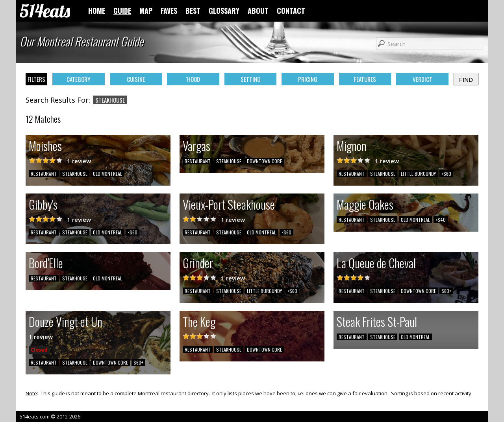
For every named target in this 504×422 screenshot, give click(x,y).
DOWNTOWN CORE (264, 161)
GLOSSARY (224, 11)
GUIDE (122, 11)
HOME (97, 11)
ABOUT (258, 11)
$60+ (446, 291)
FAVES (169, 11)
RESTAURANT (44, 174)
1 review (79, 161)
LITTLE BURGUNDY (418, 174)
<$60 (446, 174)
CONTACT (291, 11)
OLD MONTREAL (107, 174)
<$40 (441, 220)
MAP (146, 11)
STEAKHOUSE (75, 174)
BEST (193, 11)
